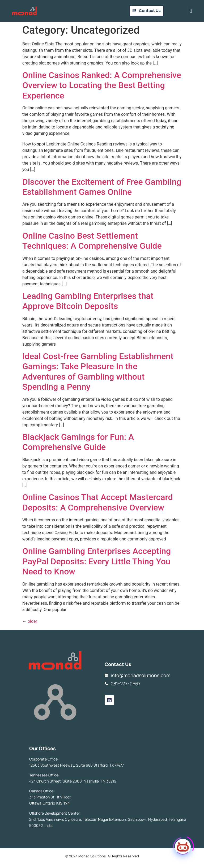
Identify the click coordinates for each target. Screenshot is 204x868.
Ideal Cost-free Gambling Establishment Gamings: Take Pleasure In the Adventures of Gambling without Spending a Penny (98, 371)
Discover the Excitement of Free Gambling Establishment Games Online (102, 187)
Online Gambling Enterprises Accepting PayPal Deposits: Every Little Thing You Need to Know (97, 561)
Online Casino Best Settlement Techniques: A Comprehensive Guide (92, 241)
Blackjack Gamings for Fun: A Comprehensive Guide (78, 442)
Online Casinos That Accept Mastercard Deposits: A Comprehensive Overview (98, 502)
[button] (191, 11)
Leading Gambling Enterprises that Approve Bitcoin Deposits (88, 301)
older (30, 621)
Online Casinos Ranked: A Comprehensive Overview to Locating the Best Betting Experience (102, 85)
